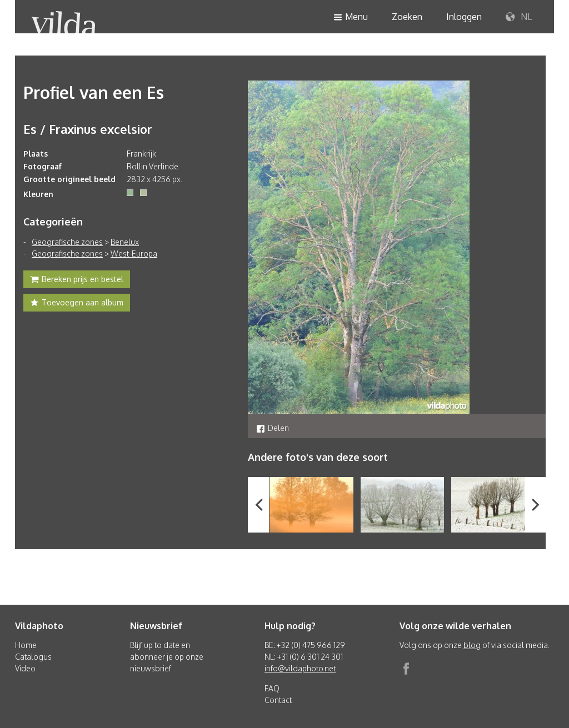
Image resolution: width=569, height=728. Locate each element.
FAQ (272, 688)
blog (472, 645)
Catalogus (33, 657)
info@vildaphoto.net (300, 668)
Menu (351, 17)
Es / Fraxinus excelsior (88, 129)
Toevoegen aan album (77, 304)
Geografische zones (67, 242)
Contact (278, 700)
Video (25, 668)
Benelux (125, 242)
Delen (273, 428)
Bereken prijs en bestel (77, 280)
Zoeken (407, 17)
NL (519, 17)
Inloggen (464, 17)
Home (26, 645)
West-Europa (134, 253)
